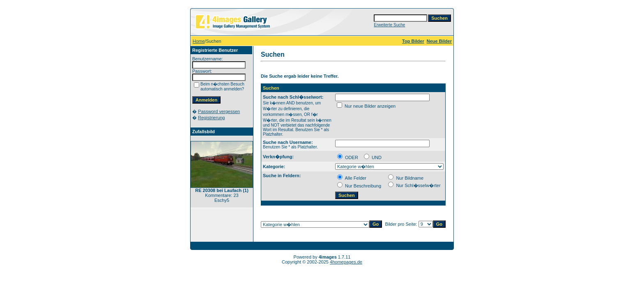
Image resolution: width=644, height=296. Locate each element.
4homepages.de (346, 262)
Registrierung (211, 118)
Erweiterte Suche (389, 25)
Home (199, 41)
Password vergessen (219, 111)
